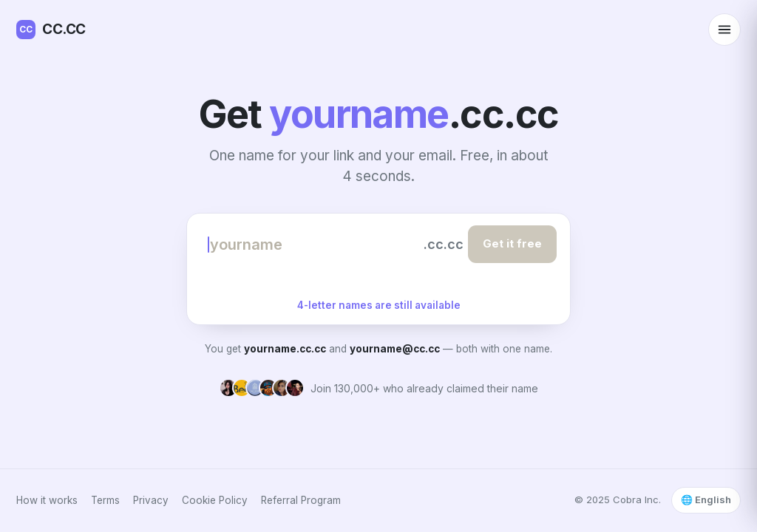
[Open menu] (724, 30)
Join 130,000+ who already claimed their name (424, 388)
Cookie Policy (215, 500)
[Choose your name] (313, 245)
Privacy (151, 500)
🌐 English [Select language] (706, 499)
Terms (105, 500)
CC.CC (51, 30)
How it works (47, 500)
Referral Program (301, 500)
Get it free (512, 243)
